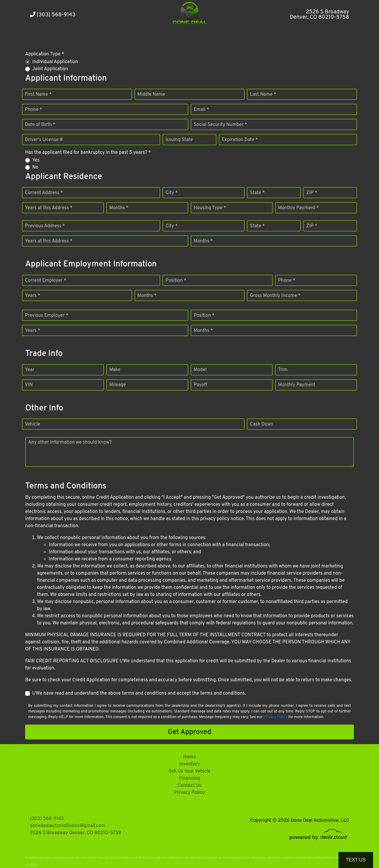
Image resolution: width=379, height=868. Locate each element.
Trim (283, 370)
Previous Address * (45, 226)
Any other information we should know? (70, 442)
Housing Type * (210, 208)
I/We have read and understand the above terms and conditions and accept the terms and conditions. (139, 693)
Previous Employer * (47, 316)
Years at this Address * (49, 208)
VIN (29, 385)
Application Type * (45, 54)
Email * (201, 110)
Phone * (33, 110)
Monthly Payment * (298, 208)
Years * (33, 296)
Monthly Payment (297, 385)
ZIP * (312, 193)
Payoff (200, 385)
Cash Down (262, 424)
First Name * (38, 95)
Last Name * (263, 95)
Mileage (118, 385)
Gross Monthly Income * (275, 296)
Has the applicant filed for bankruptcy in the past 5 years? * (88, 153)
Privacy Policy (276, 717)
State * (257, 193)
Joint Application (50, 69)
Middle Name (151, 95)
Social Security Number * (220, 125)
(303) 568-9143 (53, 15)
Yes (36, 160)
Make (115, 370)
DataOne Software (121, 858)
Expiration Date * (240, 140)
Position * (176, 281)
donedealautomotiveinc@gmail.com (68, 826)
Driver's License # (44, 140)
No (35, 167)
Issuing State (179, 140)
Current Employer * (46, 281)
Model (200, 370)
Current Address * (44, 193)
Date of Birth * (40, 125)
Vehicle (32, 424)
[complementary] (361, 850)
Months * (119, 208)
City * (172, 193)
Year (30, 370)
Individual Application (55, 62)
